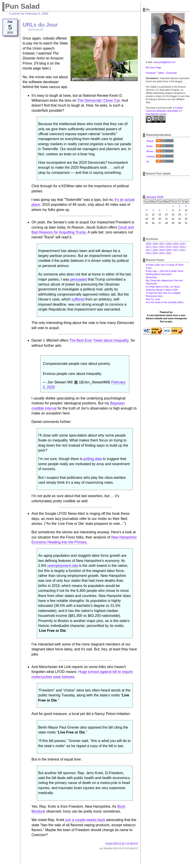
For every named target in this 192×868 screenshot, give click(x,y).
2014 (169, 247)
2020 (169, 250)
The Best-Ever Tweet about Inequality (99, 340)
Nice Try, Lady (153, 299)
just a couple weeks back (85, 820)
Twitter (161, 73)
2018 (155, 250)
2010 (182, 244)
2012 (155, 247)
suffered (78, 299)
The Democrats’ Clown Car (99, 100)
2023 (148, 253)
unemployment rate (63, 566)
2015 (175, 247)
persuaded (79, 279)
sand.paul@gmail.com (164, 62)
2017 (148, 250)
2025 (162, 253)
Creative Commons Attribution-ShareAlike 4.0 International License (164, 111)
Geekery (151, 157)
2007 (162, 244)
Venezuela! (151, 277)
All (148, 162)
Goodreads (171, 73)
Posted (122, 844)
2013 (162, 247)
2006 (155, 244)
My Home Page (153, 68)
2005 (148, 244)
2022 (182, 250)
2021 (175, 250)
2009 (175, 244)
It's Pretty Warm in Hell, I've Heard (163, 287)
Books (150, 146)
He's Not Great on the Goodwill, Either (165, 302)
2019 (162, 250)
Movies (150, 151)
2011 (148, 247)
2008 (169, 244)
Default (150, 141)
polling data (93, 459)
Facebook (151, 73)
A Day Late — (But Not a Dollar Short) (165, 271)
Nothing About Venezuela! (159, 274)
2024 (155, 253)
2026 (169, 253)
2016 (182, 247)
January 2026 (155, 197)
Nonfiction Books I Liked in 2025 (162, 290)
